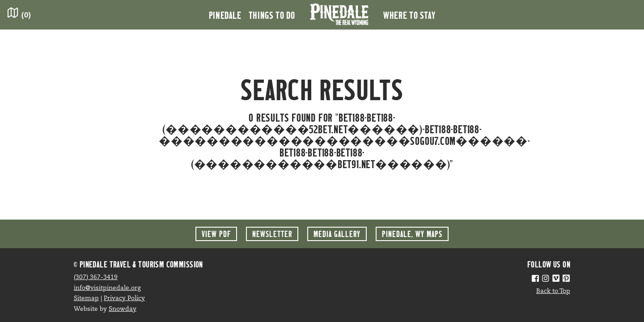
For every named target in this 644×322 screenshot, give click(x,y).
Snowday (123, 309)
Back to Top (553, 291)
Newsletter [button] (272, 234)
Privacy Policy (124, 299)
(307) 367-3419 (96, 278)
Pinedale (225, 15)
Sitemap (86, 299)
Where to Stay (409, 15)
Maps (412, 234)
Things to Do (272, 15)
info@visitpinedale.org (107, 288)
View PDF (216, 234)
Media (337, 234)
